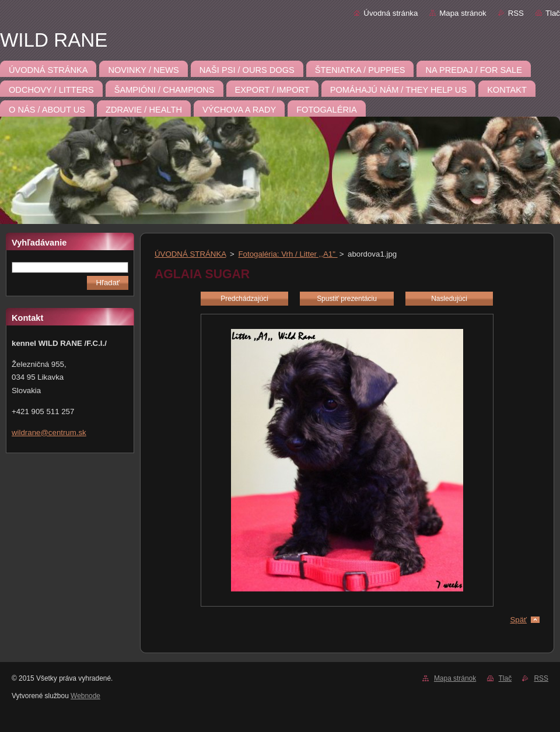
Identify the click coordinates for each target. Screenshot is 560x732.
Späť (518, 620)
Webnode (85, 696)
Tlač (553, 13)
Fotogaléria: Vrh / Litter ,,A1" (288, 254)
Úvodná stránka (391, 13)
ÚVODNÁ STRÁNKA (190, 254)
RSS (516, 13)
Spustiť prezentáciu (347, 299)
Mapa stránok (463, 13)
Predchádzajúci (244, 299)
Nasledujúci (449, 299)
